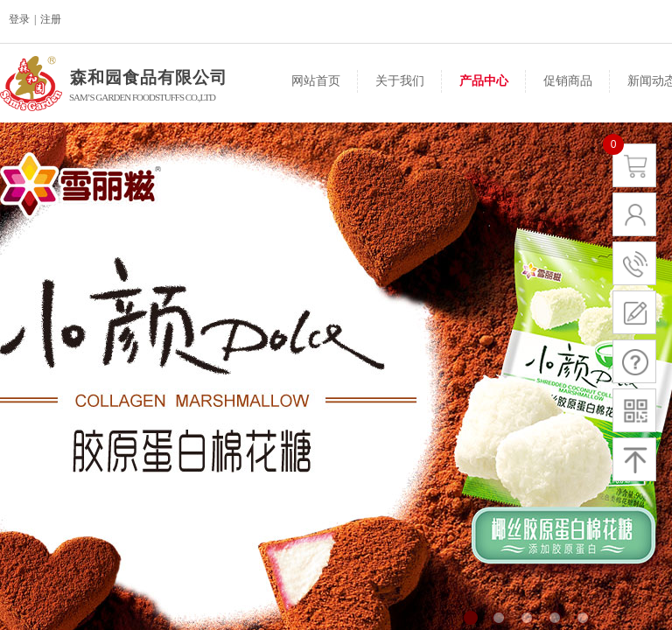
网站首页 (316, 81)
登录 (19, 19)
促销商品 (568, 81)
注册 (51, 19)
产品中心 (484, 81)
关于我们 (400, 81)
